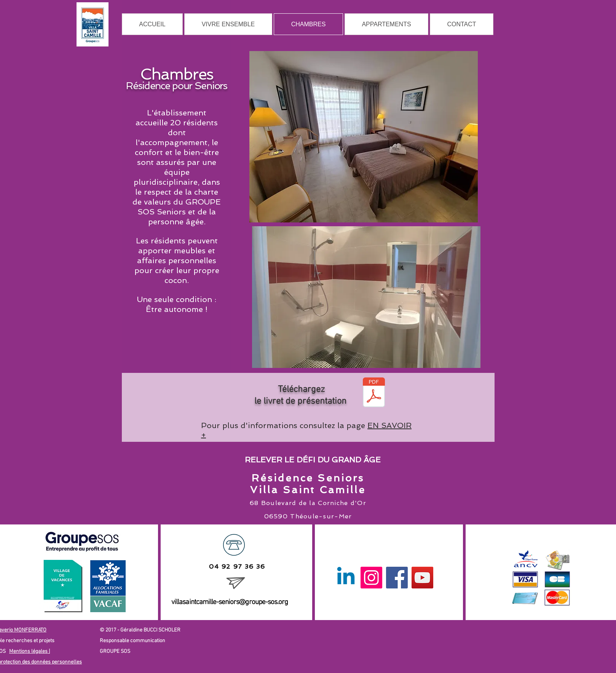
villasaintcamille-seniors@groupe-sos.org (230, 602)
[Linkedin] (346, 578)
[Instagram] (371, 578)
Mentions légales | (30, 651)
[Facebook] (397, 578)
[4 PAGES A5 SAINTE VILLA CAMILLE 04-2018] (374, 393)
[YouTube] (422, 578)
